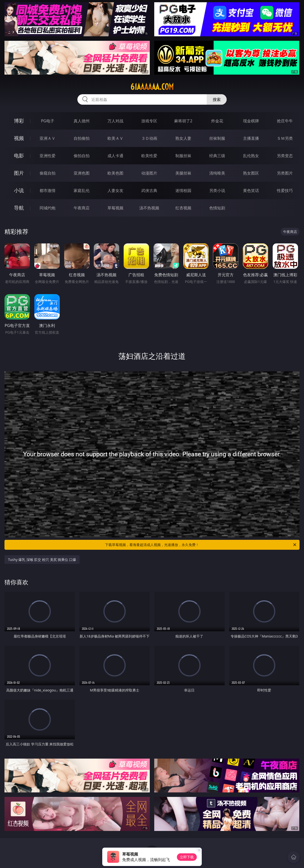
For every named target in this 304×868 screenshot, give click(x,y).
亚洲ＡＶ (48, 138)
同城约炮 (48, 208)
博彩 (19, 121)
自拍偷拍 (82, 138)
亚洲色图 (82, 173)
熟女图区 (251, 173)
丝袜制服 (217, 138)
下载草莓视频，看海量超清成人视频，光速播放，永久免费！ (201, 545)
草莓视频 (115, 208)
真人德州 (82, 121)
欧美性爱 (149, 156)
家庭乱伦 (82, 190)
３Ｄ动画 (149, 138)
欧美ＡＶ (115, 138)
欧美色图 (115, 173)
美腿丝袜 (183, 173)
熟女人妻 (183, 138)
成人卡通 (115, 156)
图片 (19, 173)
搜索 (217, 99)
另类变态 (285, 156)
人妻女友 (115, 190)
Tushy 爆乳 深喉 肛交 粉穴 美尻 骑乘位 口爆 (42, 560)
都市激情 (48, 190)
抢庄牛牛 (285, 121)
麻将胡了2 (183, 121)
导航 (19, 208)
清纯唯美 (217, 173)
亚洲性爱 (48, 156)
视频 (19, 138)
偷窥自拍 (48, 173)
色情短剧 (217, 208)
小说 (19, 190)
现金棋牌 (251, 121)
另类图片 (285, 173)
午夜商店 (82, 208)
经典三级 (217, 156)
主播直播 (251, 138)
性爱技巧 (285, 190)
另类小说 (217, 190)
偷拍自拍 (82, 156)
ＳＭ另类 (285, 138)
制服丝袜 (183, 156)
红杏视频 (183, 208)
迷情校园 (183, 190)
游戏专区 (149, 121)
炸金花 (217, 121)
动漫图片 (149, 173)
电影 (19, 156)
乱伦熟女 (251, 156)
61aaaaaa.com (152, 87)
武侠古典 (149, 190)
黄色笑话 (251, 190)
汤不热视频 (149, 208)
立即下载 (187, 857)
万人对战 (115, 121)
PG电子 (48, 121)
